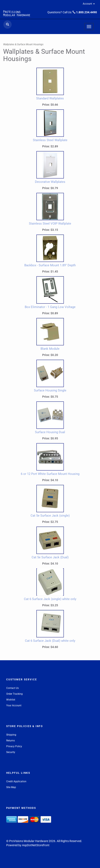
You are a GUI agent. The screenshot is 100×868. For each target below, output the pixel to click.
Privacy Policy (14, 746)
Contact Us (12, 688)
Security (11, 752)
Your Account (14, 705)
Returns (10, 741)
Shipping (11, 735)
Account (89, 4)
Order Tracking (14, 694)
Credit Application (16, 781)
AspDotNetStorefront (36, 845)
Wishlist (11, 700)
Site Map (11, 787)
